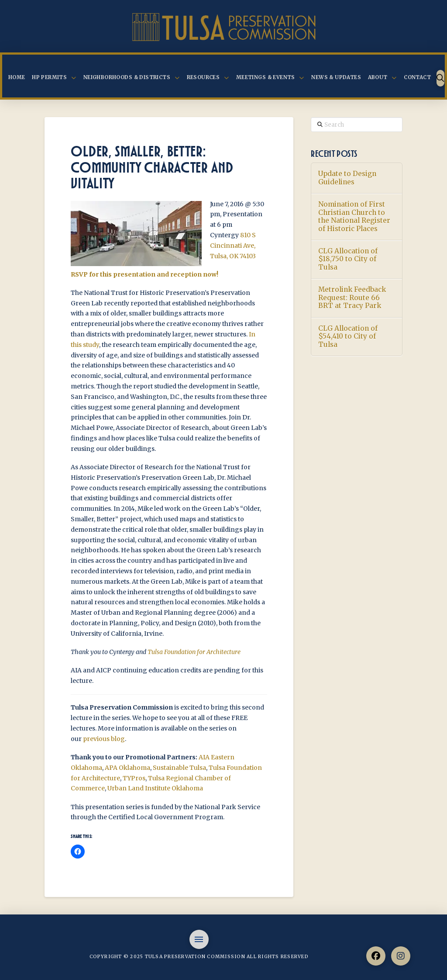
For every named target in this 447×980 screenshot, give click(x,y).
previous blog (104, 739)
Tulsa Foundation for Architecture (195, 652)
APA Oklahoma (127, 768)
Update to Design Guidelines (347, 178)
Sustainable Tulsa (179, 768)
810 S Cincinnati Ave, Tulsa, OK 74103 (233, 246)
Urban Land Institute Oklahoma (155, 788)
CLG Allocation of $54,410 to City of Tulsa (348, 337)
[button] (440, 78)
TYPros (134, 778)
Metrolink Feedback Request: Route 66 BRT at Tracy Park (352, 298)
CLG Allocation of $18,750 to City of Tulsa (348, 259)
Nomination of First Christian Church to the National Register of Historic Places (354, 217)
